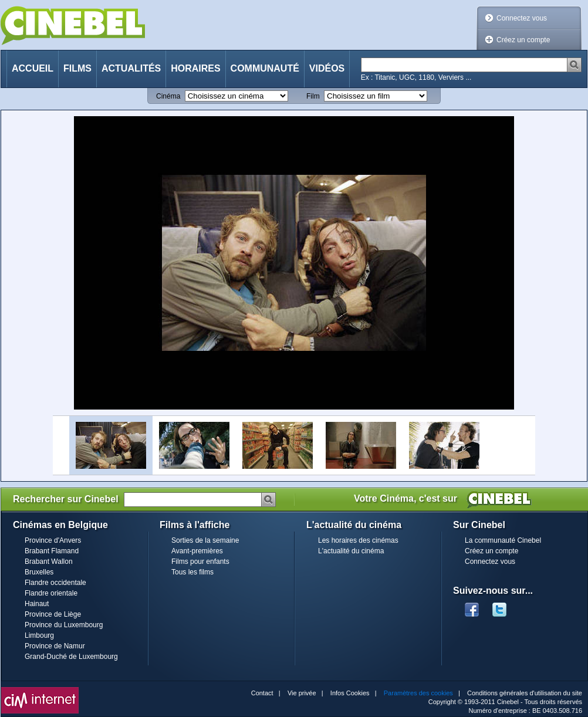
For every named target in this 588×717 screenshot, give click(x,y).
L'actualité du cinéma (351, 551)
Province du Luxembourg (64, 625)
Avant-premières (197, 551)
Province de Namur (55, 646)
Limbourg (39, 635)
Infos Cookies (350, 693)
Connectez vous (522, 18)
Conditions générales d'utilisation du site (525, 693)
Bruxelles (39, 572)
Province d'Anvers (53, 540)
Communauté (265, 68)
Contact (262, 693)
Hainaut (37, 604)
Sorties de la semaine (205, 540)
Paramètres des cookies (418, 693)
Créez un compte (523, 40)
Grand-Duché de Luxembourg (71, 657)
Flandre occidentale (55, 583)
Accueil (33, 68)
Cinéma (168, 96)
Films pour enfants (200, 562)
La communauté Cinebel (503, 540)
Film (313, 96)
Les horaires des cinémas (358, 540)
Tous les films (192, 572)
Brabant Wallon (49, 562)
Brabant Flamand (52, 551)
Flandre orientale (51, 593)
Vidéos (327, 68)
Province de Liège (53, 614)
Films (77, 68)
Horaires (195, 68)
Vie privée (302, 693)
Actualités (131, 68)
